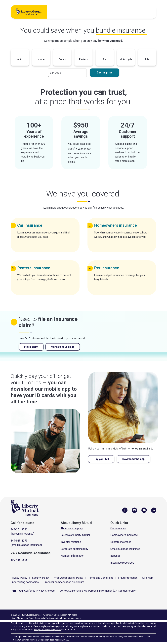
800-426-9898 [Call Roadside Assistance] (19, 560)
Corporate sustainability (74, 549)
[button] (20, 58)
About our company (72, 528)
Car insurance (118, 528)
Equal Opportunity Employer (41, 618)
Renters (35, 268)
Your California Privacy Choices (37, 591)
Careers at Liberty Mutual (75, 535)
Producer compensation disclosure (64, 582)
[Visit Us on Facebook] (125, 510)
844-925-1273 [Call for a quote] (19, 541)
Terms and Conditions (101, 578)
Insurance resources (122, 563)
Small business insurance (125, 549)
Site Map (147, 578)
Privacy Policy (19, 578)
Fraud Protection (128, 578)
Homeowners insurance (124, 535)
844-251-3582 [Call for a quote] (19, 530)
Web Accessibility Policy (69, 578)
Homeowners (117, 225)
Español (115, 556)
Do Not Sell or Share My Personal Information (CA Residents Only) (98, 591)
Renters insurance (121, 542)
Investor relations (71, 542)
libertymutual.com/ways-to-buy (48, 630)
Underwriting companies (25, 582)
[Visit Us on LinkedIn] (154, 510)
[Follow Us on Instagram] (134, 510)
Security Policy (41, 578)
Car (31, 225)
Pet (108, 268)
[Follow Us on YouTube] (144, 510)
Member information (72, 556)
